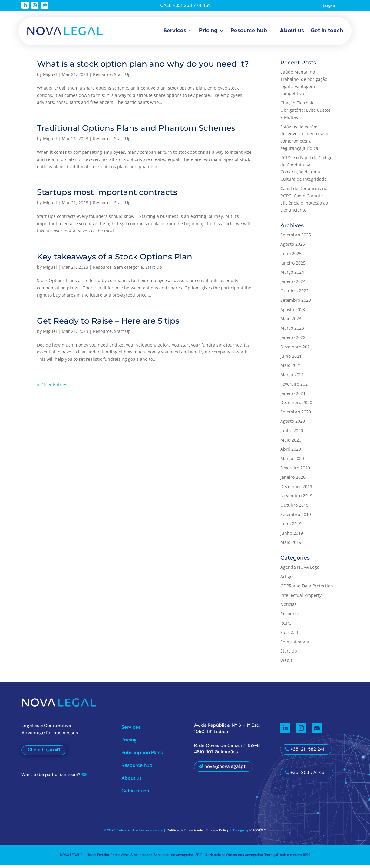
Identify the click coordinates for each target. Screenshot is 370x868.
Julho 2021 (291, 359)
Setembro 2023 (296, 303)
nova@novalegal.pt (225, 769)
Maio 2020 (291, 443)
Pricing (208, 31)
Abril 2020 (291, 452)
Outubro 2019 (294, 508)
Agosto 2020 (293, 424)
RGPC (286, 626)
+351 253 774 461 (308, 775)
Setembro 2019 (296, 517)
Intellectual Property (301, 598)
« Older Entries (52, 388)
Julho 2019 (291, 526)
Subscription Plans (142, 756)
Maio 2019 (291, 545)
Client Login (41, 753)
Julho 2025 (291, 256)
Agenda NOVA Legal (301, 570)
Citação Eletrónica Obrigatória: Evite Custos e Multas (306, 113)
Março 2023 (292, 331)
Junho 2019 (292, 536)
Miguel (50, 77)
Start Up (122, 77)
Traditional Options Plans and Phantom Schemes (136, 131)
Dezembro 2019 (296, 489)
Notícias (289, 607)
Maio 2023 (291, 322)
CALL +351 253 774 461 (185, 6)
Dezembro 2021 (296, 349)
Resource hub (249, 31)
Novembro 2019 (296, 499)
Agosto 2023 (293, 312)
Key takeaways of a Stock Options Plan (115, 259)
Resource (102, 77)
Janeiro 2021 (293, 396)
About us (292, 31)
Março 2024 (292, 275)
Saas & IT (290, 635)
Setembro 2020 (296, 415)
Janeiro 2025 (293, 266)
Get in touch (327, 31)
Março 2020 (292, 461)
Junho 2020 (292, 433)
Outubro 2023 (294, 294)
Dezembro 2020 (296, 405)
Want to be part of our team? (51, 778)
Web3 (286, 663)
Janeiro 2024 (293, 284)
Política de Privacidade (185, 833)
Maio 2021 (291, 368)
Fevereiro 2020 (295, 471)
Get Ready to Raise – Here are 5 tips (108, 324)
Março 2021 (292, 378)
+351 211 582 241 (307, 752)
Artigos (287, 579)
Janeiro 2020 (293, 480)
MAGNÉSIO (258, 833)
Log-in (329, 6)
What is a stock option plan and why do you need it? (143, 67)
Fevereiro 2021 (295, 387)
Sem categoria (129, 270)
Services (175, 31)
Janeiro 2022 (293, 340)
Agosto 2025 (293, 247)
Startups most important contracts (107, 195)
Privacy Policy (218, 833)
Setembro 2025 (296, 238)
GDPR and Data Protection (307, 589)
